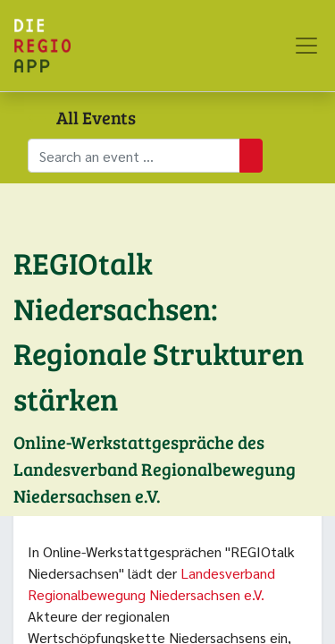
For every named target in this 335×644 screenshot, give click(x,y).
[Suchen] (251, 156)
